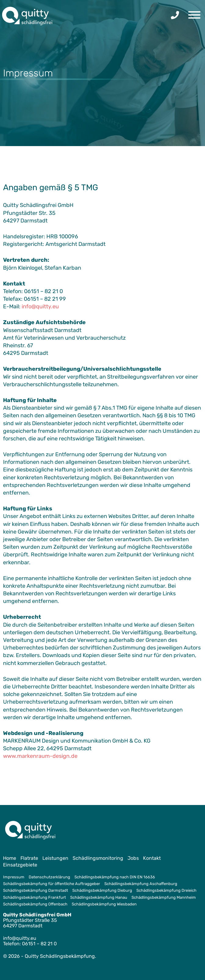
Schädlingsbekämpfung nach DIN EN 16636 (115, 877)
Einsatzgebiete (20, 865)
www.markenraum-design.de (40, 756)
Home (10, 858)
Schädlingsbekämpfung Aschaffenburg (141, 884)
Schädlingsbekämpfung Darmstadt (36, 890)
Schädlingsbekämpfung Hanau (99, 897)
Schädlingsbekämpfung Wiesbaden (104, 904)
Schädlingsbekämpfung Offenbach (35, 904)
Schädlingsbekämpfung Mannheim (164, 897)
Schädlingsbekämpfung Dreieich (166, 890)
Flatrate (29, 858)
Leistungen (55, 858)
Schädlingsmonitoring (98, 858)
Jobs (133, 858)
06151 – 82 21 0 (39, 944)
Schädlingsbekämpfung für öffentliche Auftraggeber (52, 884)
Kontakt (152, 858)
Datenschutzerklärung (49, 877)
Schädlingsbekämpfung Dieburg (102, 890)
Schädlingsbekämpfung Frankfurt (34, 897)
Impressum (14, 877)
